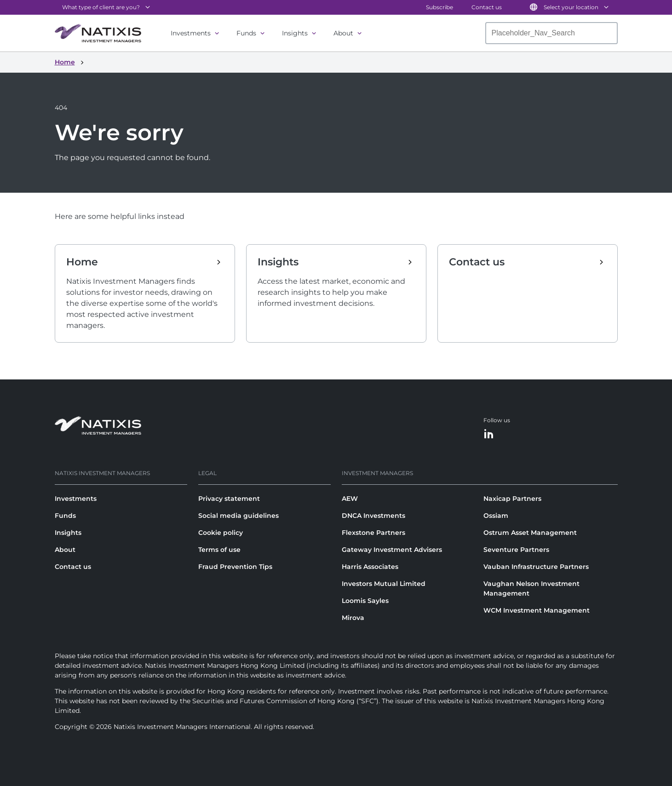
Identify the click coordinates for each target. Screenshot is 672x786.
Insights (295, 33)
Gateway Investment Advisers (392, 550)
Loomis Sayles (365, 601)
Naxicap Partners (512, 499)
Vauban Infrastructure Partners (536, 567)
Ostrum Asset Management (530, 533)
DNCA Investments (373, 516)
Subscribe (439, 7)
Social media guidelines (238, 516)
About (343, 33)
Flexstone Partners (373, 533)
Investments (191, 33)
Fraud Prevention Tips (235, 567)
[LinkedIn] (489, 434)
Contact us (487, 7)
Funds (246, 33)
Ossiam (496, 516)
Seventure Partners (516, 550)
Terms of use (219, 550)
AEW (350, 499)
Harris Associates (370, 567)
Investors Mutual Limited (384, 584)
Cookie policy (221, 533)
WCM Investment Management (537, 610)
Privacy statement (229, 499)
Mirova (353, 618)
